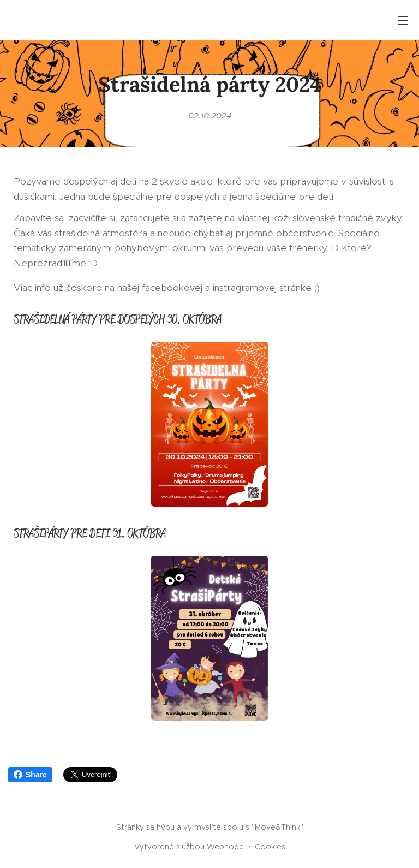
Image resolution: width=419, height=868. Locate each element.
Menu (403, 21)
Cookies (270, 847)
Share (30, 775)
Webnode (225, 847)
